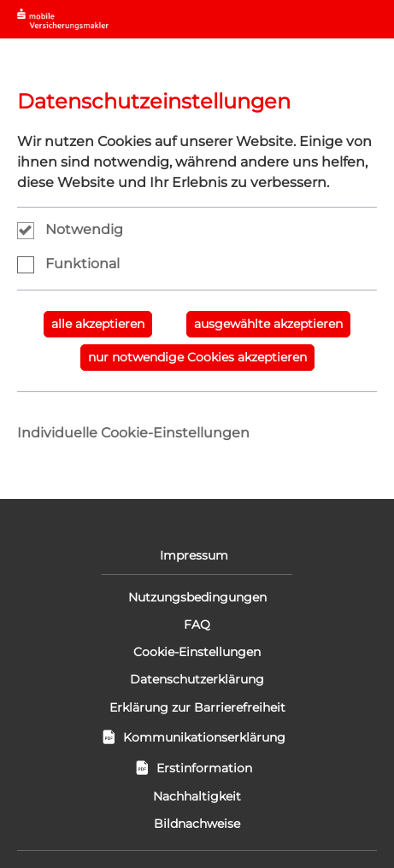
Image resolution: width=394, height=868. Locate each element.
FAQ (197, 625)
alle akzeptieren (98, 324)
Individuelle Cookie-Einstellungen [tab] (133, 433)
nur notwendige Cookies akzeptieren (197, 357)
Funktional (82, 264)
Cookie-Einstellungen (197, 652)
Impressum (197, 555)
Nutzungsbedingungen (197, 597)
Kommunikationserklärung (197, 737)
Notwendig (84, 229)
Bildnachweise (197, 824)
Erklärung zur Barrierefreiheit (197, 707)
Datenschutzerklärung (197, 679)
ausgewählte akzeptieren (268, 324)
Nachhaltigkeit (197, 796)
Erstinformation (197, 768)
